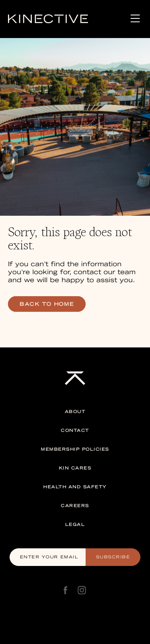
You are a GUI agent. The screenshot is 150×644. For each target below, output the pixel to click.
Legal (75, 525)
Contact (75, 430)
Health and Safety (75, 487)
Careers (75, 506)
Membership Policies (75, 449)
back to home (47, 304)
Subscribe (113, 557)
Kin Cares (75, 468)
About (75, 412)
